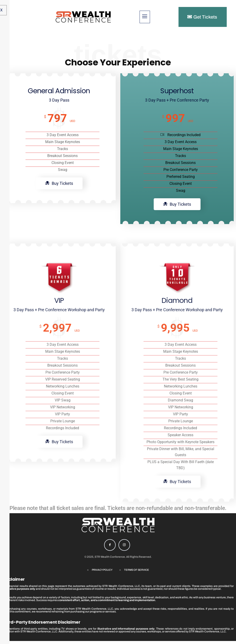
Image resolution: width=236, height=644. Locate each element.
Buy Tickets (59, 206)
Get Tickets (202, 17)
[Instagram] (124, 548)
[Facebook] (110, 548)
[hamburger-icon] (145, 17)
